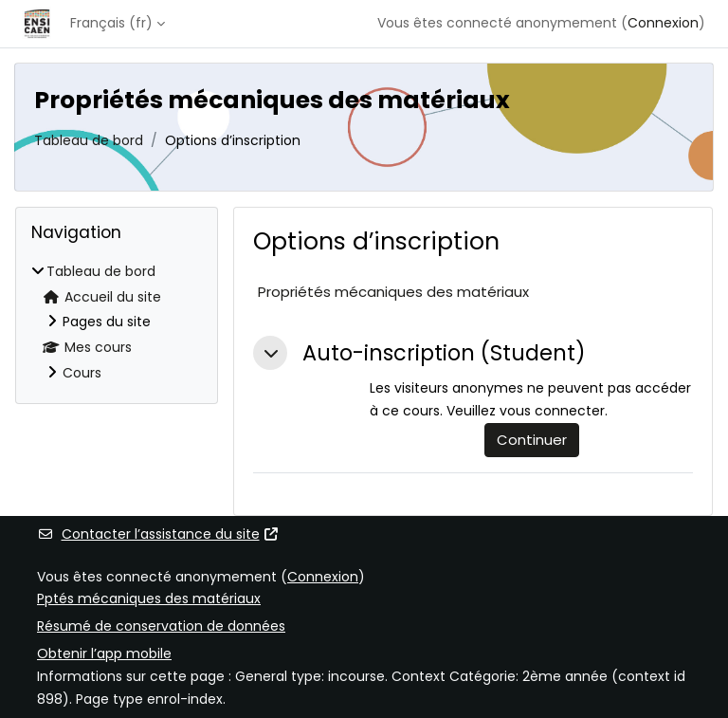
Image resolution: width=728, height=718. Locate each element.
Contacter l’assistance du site (158, 534)
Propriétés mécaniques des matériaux (393, 292)
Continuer (532, 440)
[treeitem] (117, 323)
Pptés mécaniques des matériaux (149, 598)
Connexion (663, 23)
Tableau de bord (89, 140)
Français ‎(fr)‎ (111, 23)
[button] (270, 353)
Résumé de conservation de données (161, 626)
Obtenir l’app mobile (104, 654)
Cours (82, 373)
